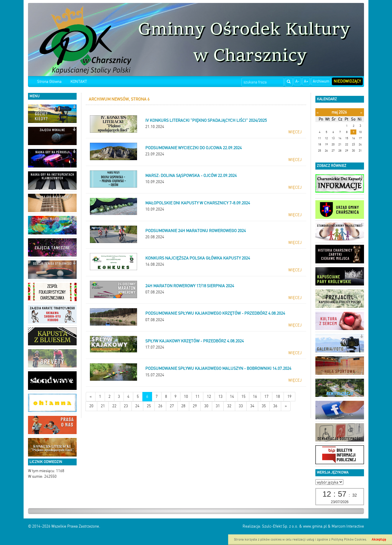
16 (255, 397)
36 (275, 406)
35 (264, 406)
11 (197, 397)
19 (289, 397)
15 (243, 397)
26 (160, 406)
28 (183, 406)
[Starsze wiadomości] (286, 406)
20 (91, 406)
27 (172, 406)
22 (114, 406)
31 (218, 406)
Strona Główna (49, 82)
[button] (74, 107)
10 (186, 397)
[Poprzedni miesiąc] (318, 113)
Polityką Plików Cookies (349, 540)
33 (241, 406)
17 (266, 397)
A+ (306, 81)
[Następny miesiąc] (361, 113)
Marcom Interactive (348, 526)
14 (232, 397)
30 (206, 406)
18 (278, 397)
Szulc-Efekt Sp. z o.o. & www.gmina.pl (294, 526)
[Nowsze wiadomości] (91, 397)
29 (195, 406)
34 (252, 406)
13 (220, 397)
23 (126, 406)
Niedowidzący (347, 81)
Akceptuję (379, 540)
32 (229, 406)
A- (297, 81)
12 (209, 397)
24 (137, 406)
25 (149, 406)
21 (103, 406)
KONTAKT (79, 82)
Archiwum (321, 81)
